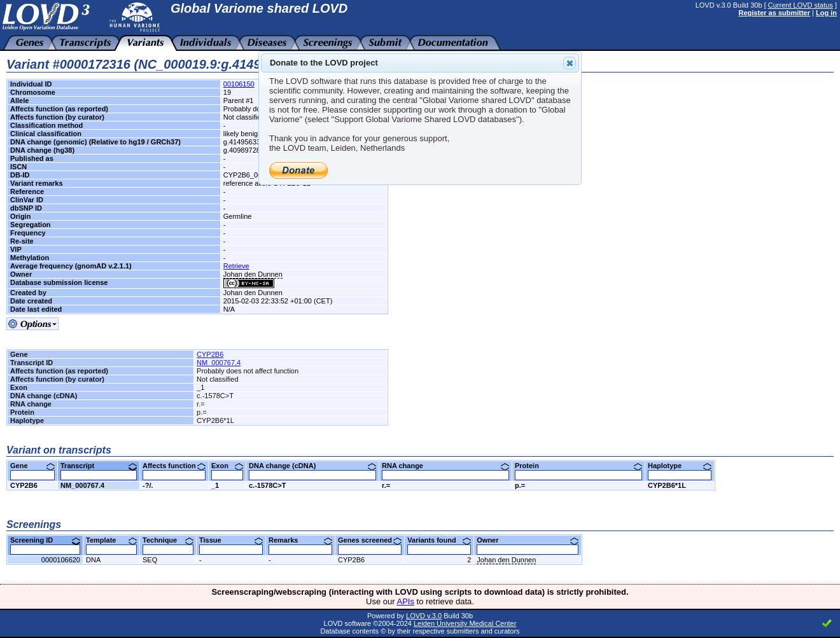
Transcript (99, 466)
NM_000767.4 (219, 363)
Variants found (439, 540)
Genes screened (370, 540)
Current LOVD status (801, 5)
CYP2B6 (210, 354)
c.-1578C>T (267, 485)
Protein (578, 466)
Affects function (174, 466)
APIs (406, 601)
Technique (168, 540)
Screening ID (45, 540)
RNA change (445, 466)
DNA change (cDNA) (312, 466)
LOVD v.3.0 (424, 616)
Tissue (231, 540)
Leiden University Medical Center (465, 623)
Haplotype (680, 466)
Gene (32, 466)
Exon (227, 466)
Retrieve (236, 266)
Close (569, 63)
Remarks (300, 540)
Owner (528, 540)
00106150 (239, 84)
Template (111, 540)
